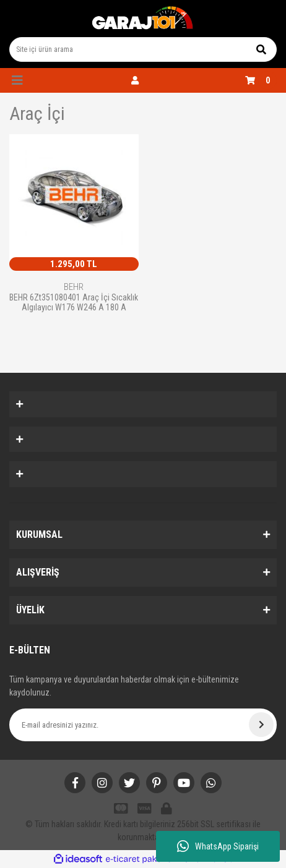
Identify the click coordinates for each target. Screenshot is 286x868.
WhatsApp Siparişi (218, 846)
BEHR (74, 287)
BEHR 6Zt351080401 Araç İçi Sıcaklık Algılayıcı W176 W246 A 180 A (74, 302)
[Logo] (143, 19)
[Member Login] (135, 80)
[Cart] (261, 80)
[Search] (143, 49)
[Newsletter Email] (143, 725)
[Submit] (261, 725)
